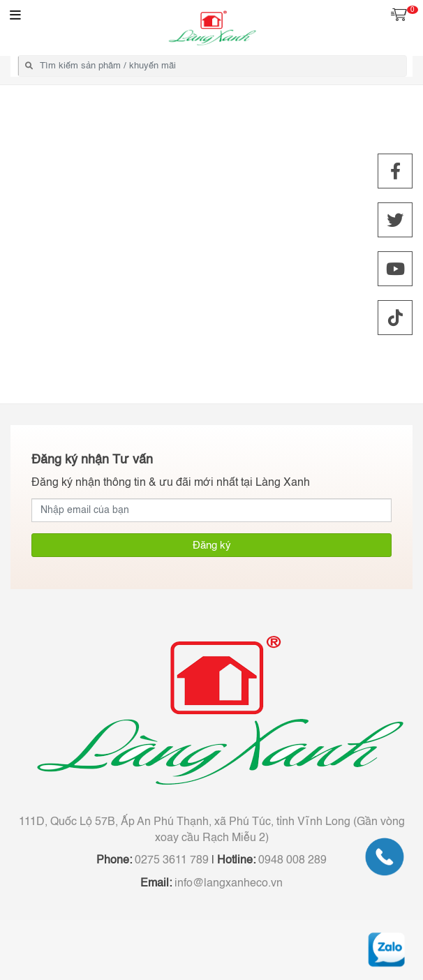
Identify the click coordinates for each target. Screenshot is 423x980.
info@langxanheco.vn (227, 884)
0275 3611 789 (170, 861)
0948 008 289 (291, 861)
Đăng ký (212, 545)
